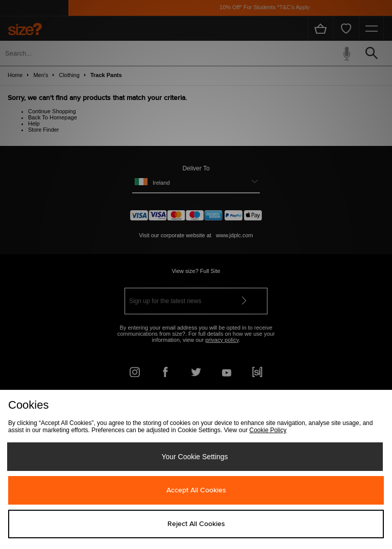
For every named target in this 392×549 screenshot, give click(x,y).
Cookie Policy (268, 430)
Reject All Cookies (196, 524)
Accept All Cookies (196, 490)
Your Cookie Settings (194, 457)
